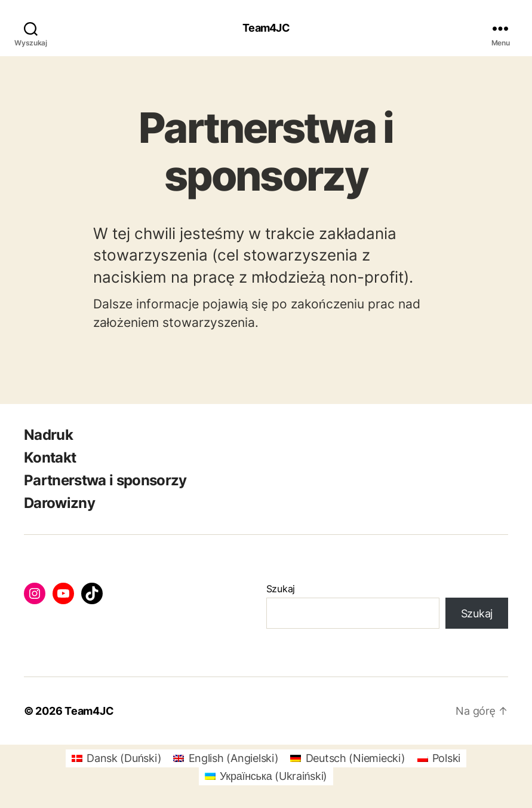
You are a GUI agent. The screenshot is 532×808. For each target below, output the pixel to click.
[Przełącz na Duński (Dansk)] (116, 758)
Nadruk (48, 435)
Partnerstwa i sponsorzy (105, 480)
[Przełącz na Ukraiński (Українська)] (266, 776)
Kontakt (50, 457)
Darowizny (59, 503)
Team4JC (266, 28)
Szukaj (281, 589)
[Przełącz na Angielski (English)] (226, 758)
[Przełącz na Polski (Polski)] (439, 758)
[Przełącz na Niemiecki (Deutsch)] (348, 758)
